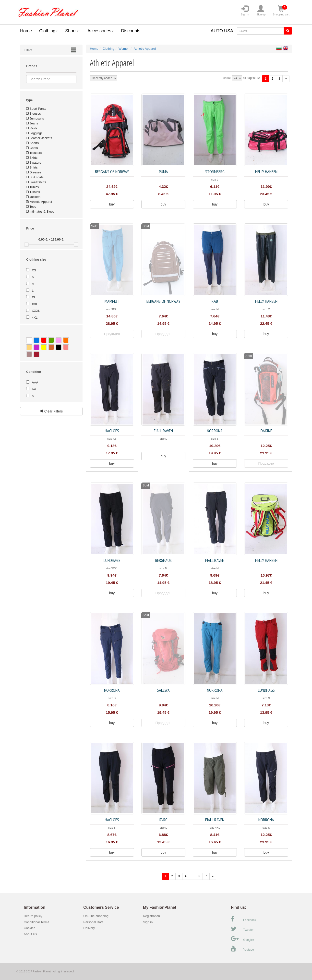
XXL (35, 304)
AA (34, 389)
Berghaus (163, 560)
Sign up (261, 11)
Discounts (131, 31)
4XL (35, 318)
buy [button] (112, 204)
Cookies (30, 928)
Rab (215, 301)
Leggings (34, 133)
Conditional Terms (36, 922)
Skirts (32, 158)
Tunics (32, 187)
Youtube (242, 949)
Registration (151, 916)
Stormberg (215, 172)
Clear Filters (51, 411)
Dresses (34, 172)
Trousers (34, 153)
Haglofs (112, 431)
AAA (35, 382)
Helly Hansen (266, 172)
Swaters (34, 163)
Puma (163, 172)
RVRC (163, 820)
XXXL (36, 311)
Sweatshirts (36, 182)
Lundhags (112, 560)
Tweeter (242, 929)
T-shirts (33, 192)
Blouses (34, 114)
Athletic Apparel (39, 202)
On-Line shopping (97, 916)
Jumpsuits (35, 118)
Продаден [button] (112, 334)
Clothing (48, 31)
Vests (32, 128)
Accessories (101, 31)
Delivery (89, 928)
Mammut (112, 301)
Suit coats (35, 177)
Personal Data (93, 922)
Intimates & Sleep (40, 212)
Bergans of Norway (112, 172)
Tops (31, 207)
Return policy (33, 916)
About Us (30, 934)
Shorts (32, 143)
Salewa (163, 690)
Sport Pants (36, 109)
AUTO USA (222, 31)
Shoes (73, 31)
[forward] (286, 79)
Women (124, 49)
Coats (32, 148)
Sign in (245, 11)
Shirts (32, 167)
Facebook (244, 919)
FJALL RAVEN (163, 431)
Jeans (32, 123)
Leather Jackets (39, 138)
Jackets (33, 197)
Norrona (215, 431)
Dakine (266, 431)
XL (34, 297)
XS (34, 270)
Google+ (243, 939)
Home (26, 31)
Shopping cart (281, 11)
